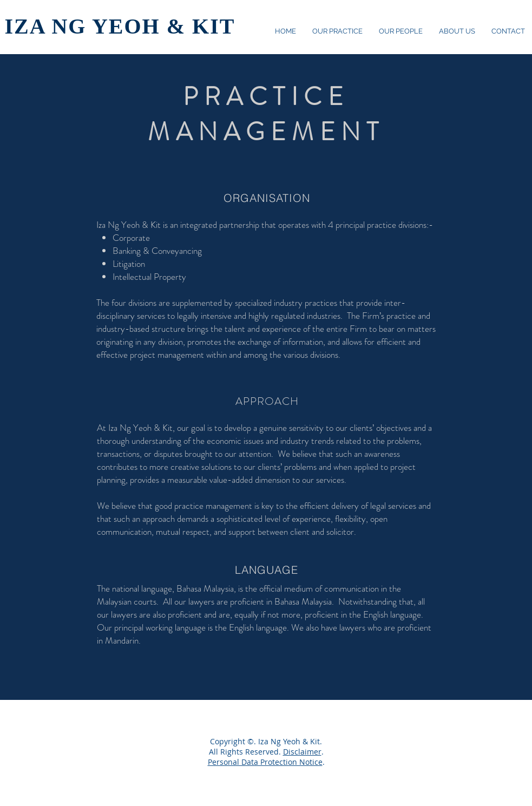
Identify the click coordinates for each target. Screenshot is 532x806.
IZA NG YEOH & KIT (120, 26)
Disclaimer (302, 752)
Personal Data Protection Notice (265, 762)
